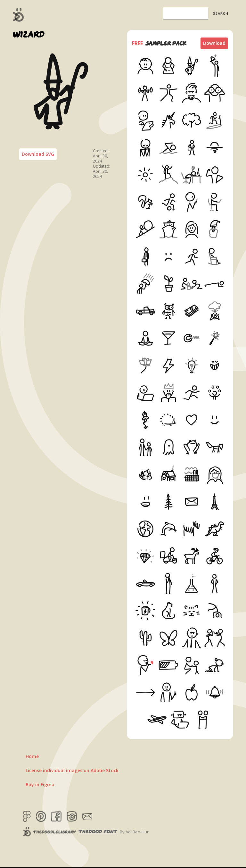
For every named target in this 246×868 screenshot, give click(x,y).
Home (32, 756)
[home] (18, 15)
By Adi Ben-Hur (134, 832)
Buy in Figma (40, 785)
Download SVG (38, 154)
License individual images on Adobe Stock (72, 770)
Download (214, 43)
